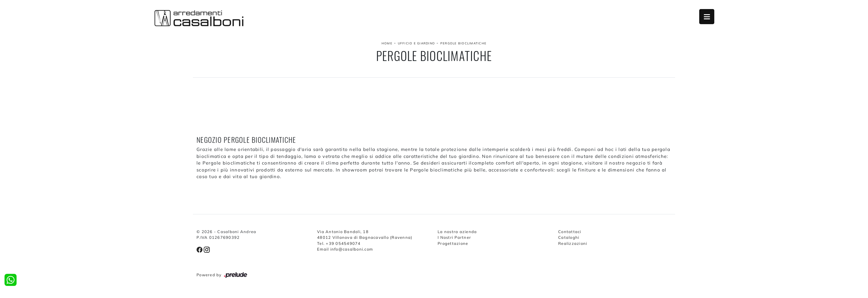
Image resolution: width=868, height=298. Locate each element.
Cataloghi (569, 237)
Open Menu (707, 17)
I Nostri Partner (454, 237)
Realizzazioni (573, 243)
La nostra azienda (457, 232)
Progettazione (453, 243)
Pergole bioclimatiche (463, 43)
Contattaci (570, 232)
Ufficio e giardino (417, 43)
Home (387, 43)
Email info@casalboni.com (345, 249)
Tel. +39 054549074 (339, 243)
